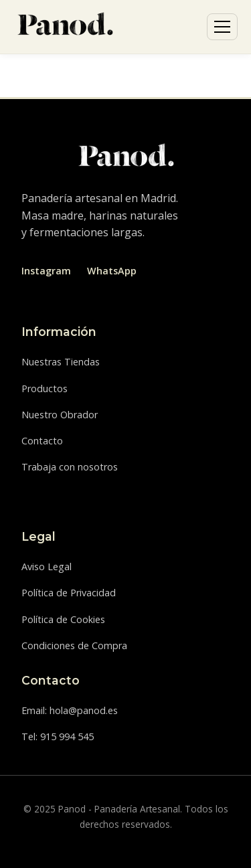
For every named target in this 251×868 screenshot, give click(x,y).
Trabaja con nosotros (70, 467)
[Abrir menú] (222, 27)
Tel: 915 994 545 (58, 736)
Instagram (46, 271)
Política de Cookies (63, 619)
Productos (45, 388)
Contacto (42, 441)
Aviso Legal (47, 567)
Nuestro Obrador (60, 415)
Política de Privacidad (69, 593)
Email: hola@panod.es (70, 710)
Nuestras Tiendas (61, 362)
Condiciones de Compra (74, 645)
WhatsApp (112, 271)
